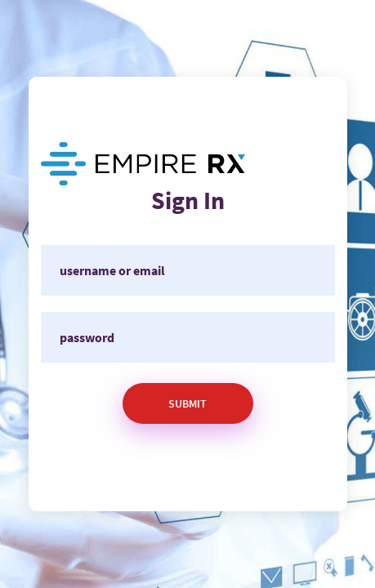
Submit (187, 403)
